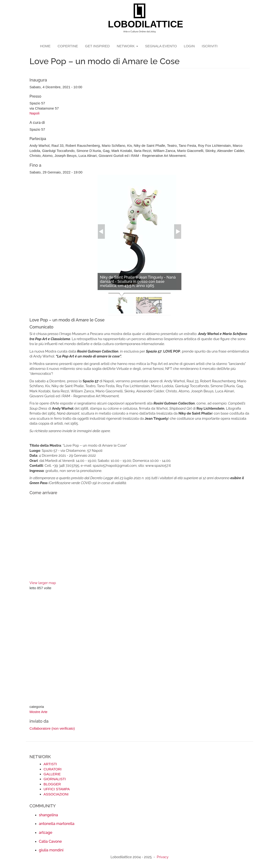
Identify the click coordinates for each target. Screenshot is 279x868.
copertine (68, 46)
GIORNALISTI (55, 779)
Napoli (35, 113)
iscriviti (210, 46)
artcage (46, 833)
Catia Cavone (50, 841)
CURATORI (53, 769)
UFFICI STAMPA (57, 789)
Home (45, 46)
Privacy (163, 857)
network (127, 46)
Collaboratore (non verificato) (52, 728)
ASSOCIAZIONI (56, 794)
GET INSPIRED (97, 46)
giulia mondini (51, 850)
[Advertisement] (139, 648)
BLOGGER (52, 784)
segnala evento (161, 46)
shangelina (48, 815)
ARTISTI (50, 764)
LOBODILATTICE (141, 24)
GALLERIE (52, 774)
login (189, 46)
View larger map (43, 583)
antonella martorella (57, 824)
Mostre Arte (39, 712)
